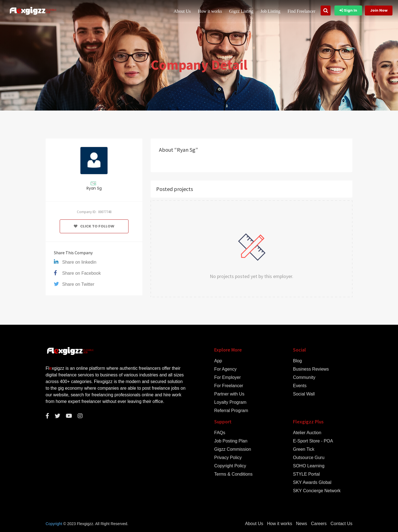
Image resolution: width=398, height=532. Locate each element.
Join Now (379, 10)
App (218, 361)
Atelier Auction (307, 433)
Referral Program (231, 411)
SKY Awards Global (312, 483)
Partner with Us (229, 394)
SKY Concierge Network (317, 491)
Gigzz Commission (233, 449)
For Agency (225, 369)
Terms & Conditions (233, 474)
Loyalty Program (230, 402)
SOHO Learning (309, 466)
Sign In (348, 10)
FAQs (220, 433)
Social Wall (304, 394)
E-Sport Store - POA (313, 441)
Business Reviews (311, 369)
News (302, 524)
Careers (319, 524)
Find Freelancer (301, 11)
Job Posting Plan (231, 441)
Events (300, 386)
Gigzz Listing (241, 11)
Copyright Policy (230, 466)
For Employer (227, 378)
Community (304, 378)
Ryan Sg (94, 188)
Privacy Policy (228, 458)
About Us (182, 11)
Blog (297, 361)
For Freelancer (229, 386)
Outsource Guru (309, 458)
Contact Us (341, 524)
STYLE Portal (306, 474)
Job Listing (271, 11)
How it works (210, 11)
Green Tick (304, 449)
